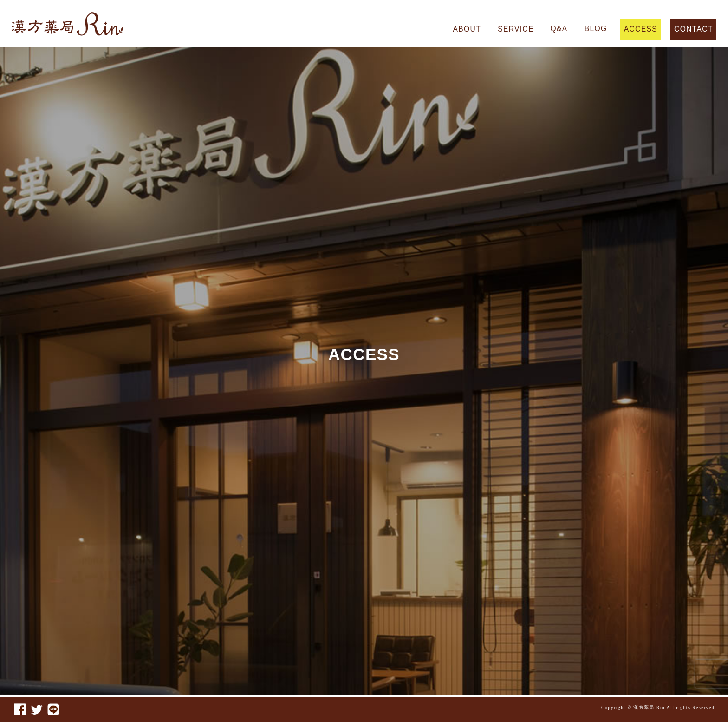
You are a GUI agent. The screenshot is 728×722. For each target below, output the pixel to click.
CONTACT (693, 29)
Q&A (559, 29)
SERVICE (516, 29)
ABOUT (467, 29)
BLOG (596, 29)
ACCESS (641, 29)
